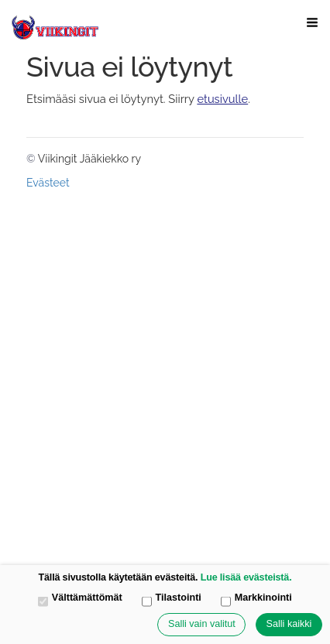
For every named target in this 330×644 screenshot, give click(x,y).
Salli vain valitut (202, 624)
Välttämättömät (80, 599)
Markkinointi (256, 599)
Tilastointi (172, 599)
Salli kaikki (289, 624)
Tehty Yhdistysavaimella (127, 182)
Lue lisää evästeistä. (246, 577)
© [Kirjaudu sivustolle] (32, 159)
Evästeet (48, 183)
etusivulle (222, 99)
